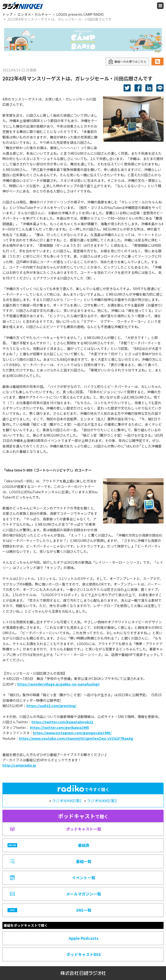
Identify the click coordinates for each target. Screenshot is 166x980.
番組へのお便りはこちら (127, 62)
